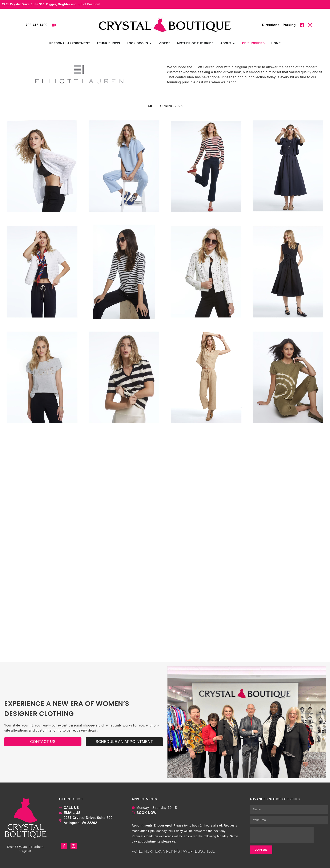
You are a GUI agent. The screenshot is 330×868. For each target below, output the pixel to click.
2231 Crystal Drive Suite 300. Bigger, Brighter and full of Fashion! (51, 4)
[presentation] (282, 835)
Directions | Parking (279, 25)
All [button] (150, 106)
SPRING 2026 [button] (171, 106)
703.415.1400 (37, 25)
